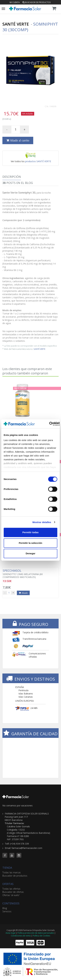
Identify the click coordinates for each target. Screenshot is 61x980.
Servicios (7, 911)
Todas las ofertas (11, 889)
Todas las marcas (12, 872)
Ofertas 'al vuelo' (11, 895)
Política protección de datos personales (36, 933)
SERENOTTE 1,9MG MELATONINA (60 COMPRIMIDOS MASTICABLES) (30, 574)
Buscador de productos (37, 2)
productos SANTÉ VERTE (38, 161)
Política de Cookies (41, 936)
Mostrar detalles (42, 522)
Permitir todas (31, 532)
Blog (5, 908)
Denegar (30, 553)
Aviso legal (11, 933)
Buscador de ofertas (13, 892)
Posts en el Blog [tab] (18, 183)
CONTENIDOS (11, 903)
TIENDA (7, 868)
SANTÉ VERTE (39, 349)
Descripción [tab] (12, 177)
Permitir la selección (30, 543)
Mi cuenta (15, 2)
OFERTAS (8, 884)
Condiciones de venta (21, 936)
